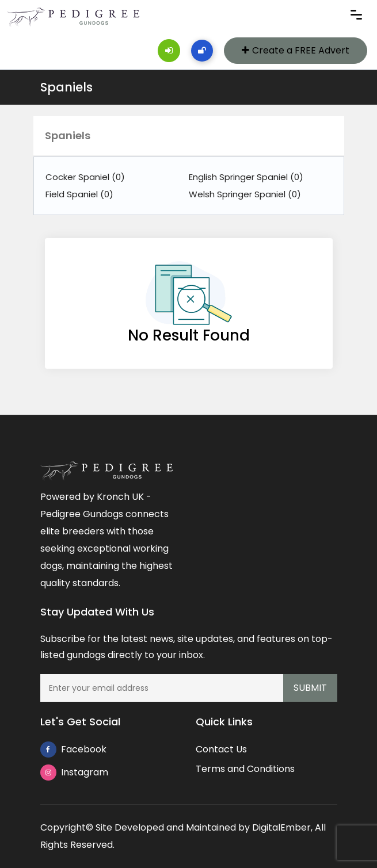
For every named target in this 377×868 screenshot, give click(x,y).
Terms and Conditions (245, 769)
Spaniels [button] (68, 135)
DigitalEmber (281, 827)
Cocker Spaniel (85, 177)
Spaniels (66, 87)
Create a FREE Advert (296, 50)
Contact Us (221, 749)
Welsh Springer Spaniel (245, 194)
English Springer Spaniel (246, 177)
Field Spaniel (79, 194)
